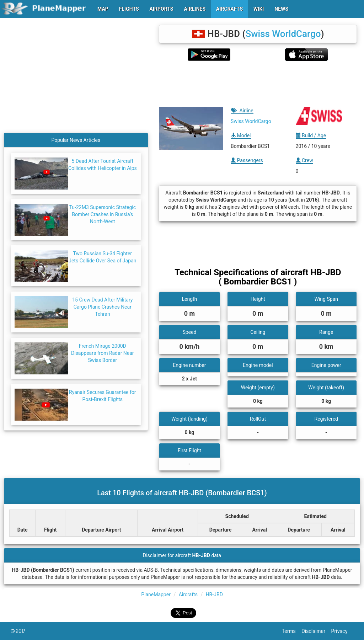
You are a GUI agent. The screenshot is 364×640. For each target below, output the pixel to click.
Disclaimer (316, 631)
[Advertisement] (258, 84)
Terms (292, 631)
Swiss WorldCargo (283, 34)
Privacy (342, 631)
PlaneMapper (156, 594)
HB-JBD (214, 594)
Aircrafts (188, 594)
